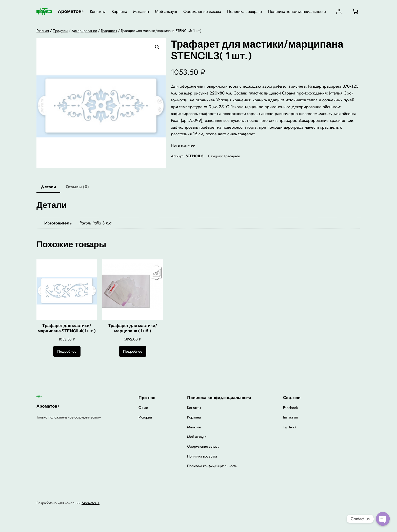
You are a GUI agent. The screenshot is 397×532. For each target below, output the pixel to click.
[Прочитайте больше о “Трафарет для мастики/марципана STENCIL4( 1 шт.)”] (67, 351)
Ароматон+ (71, 11)
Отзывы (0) (77, 187)
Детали (48, 187)
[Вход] (339, 12)
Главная (43, 31)
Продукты (60, 31)
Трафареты (109, 31)
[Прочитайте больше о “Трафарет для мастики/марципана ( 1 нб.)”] (133, 351)
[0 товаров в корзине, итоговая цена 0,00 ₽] (355, 11)
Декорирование (84, 31)
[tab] (48, 187)
